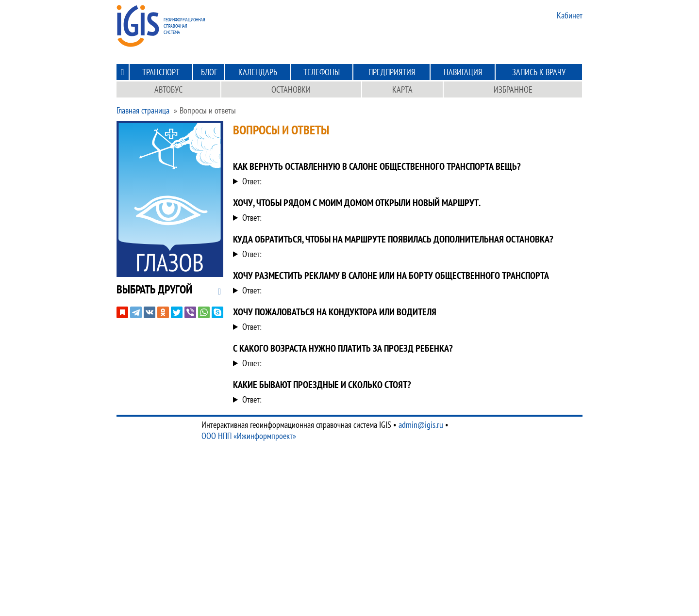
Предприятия (392, 72)
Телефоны (322, 72)
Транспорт (161, 72)
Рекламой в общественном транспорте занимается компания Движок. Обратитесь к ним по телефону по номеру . (404, 290)
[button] (154, 289)
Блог (209, 72)
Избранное (513, 89)
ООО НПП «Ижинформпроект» (249, 436)
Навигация (463, 72)
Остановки (291, 89)
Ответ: (252, 181)
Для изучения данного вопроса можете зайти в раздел (404, 399)
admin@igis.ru (421, 425)
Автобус (168, 89)
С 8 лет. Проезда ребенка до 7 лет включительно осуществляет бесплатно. (404, 363)
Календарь (258, 72)
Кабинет (570, 15)
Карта (402, 89)
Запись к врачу (539, 72)
